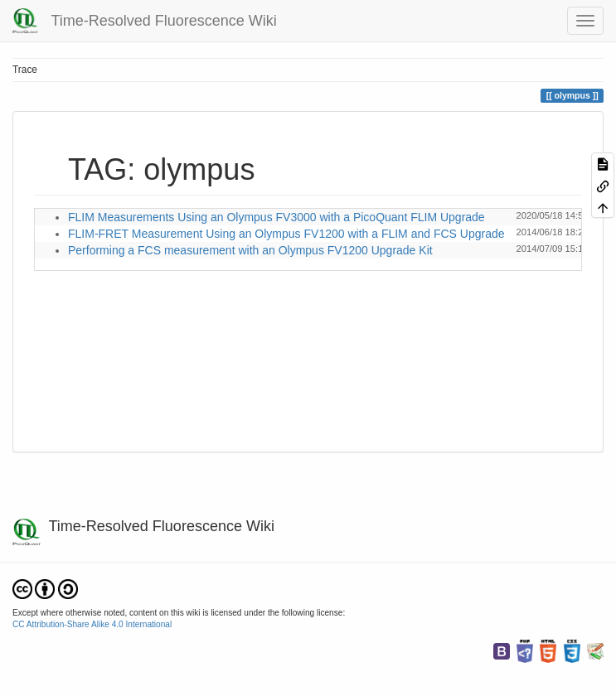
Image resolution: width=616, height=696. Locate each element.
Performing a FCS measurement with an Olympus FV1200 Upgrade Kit (250, 250)
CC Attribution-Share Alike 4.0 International (92, 624)
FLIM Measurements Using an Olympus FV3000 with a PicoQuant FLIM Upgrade (276, 217)
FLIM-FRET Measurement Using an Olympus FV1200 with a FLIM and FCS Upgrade (286, 234)
